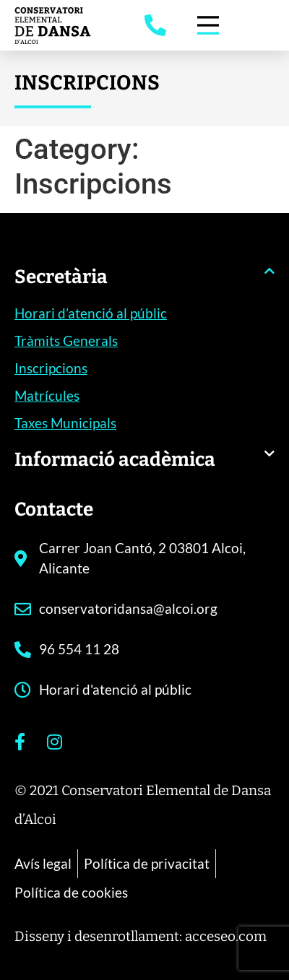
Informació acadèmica (115, 460)
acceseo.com (226, 936)
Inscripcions (51, 368)
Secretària (61, 277)
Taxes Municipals (65, 423)
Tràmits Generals (66, 341)
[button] (144, 284)
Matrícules (47, 395)
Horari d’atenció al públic (91, 313)
